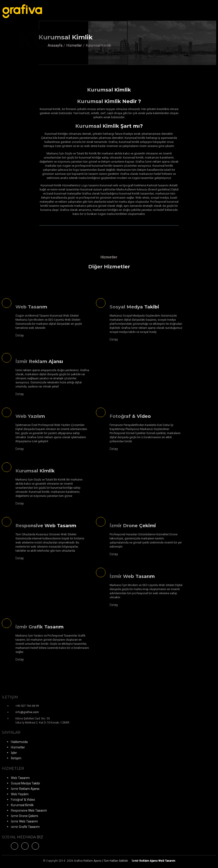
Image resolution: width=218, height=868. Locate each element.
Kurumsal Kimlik (22, 805)
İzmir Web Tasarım (24, 821)
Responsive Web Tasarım (29, 810)
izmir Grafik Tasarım (25, 827)
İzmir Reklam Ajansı (25, 789)
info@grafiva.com (27, 712)
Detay (20, 335)
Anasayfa (55, 45)
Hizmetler (74, 45)
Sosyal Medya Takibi (25, 783)
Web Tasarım (20, 778)
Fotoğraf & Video (23, 800)
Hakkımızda (19, 742)
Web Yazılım (20, 794)
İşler (14, 753)
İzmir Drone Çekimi (24, 816)
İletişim (16, 758)
